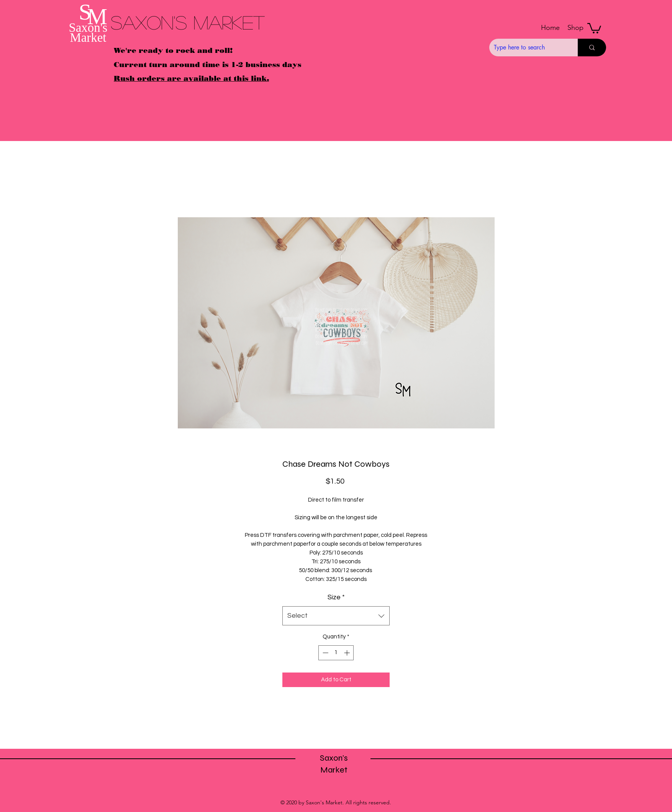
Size (336, 597)
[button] (575, 28)
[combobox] (336, 616)
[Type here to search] (528, 48)
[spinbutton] (336, 653)
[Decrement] (325, 653)
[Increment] (348, 653)
